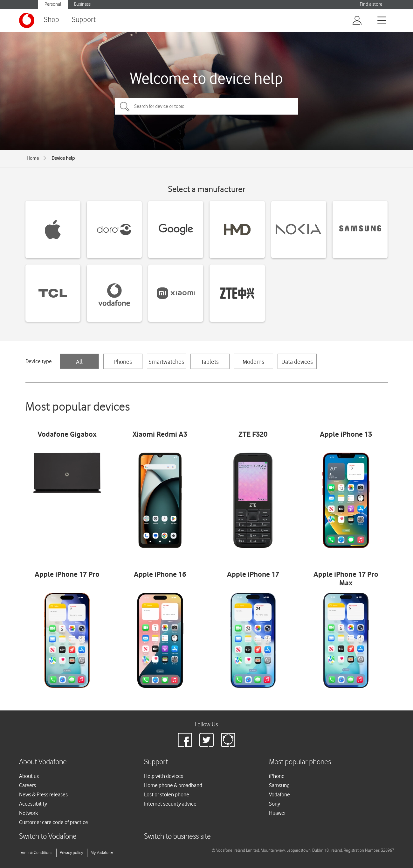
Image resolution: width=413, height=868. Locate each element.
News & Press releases (43, 794)
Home (33, 158)
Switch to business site (177, 837)
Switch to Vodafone (48, 837)
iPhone (277, 776)
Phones (123, 362)
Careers (28, 785)
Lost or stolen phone (167, 794)
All (79, 362)
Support (84, 20)
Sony (275, 804)
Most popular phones (300, 762)
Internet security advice (170, 804)
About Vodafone (43, 762)
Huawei (277, 813)
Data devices (297, 362)
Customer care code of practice (54, 822)
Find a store (371, 4)
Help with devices (164, 776)
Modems (253, 362)
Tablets (210, 362)
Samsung (279, 785)
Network (28, 813)
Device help (63, 158)
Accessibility (33, 804)
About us (29, 776)
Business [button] (82, 4)
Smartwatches (166, 362)
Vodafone (279, 794)
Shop (52, 20)
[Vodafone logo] (27, 20)
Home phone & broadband (173, 785)
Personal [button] (53, 4)
